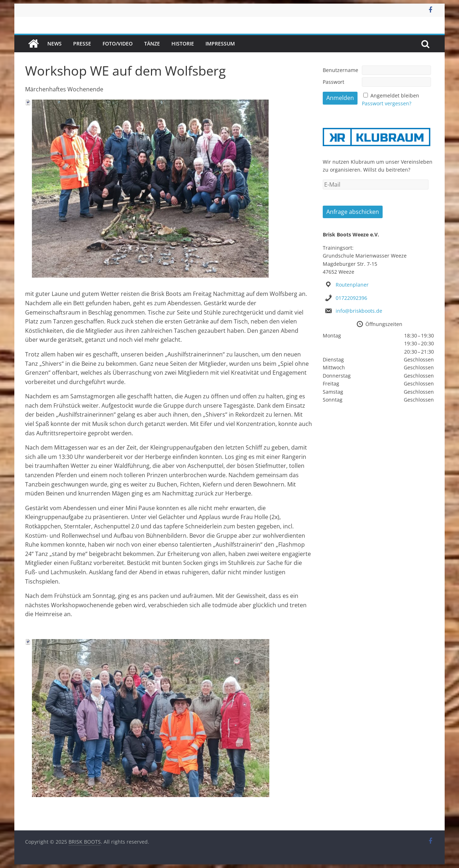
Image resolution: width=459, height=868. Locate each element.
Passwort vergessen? (387, 103)
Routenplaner (352, 285)
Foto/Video (118, 44)
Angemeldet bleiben (395, 95)
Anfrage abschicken (353, 212)
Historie (183, 44)
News (55, 44)
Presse (82, 44)
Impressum (220, 44)
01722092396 (351, 298)
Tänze (152, 44)
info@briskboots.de (359, 311)
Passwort (333, 82)
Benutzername (340, 70)
